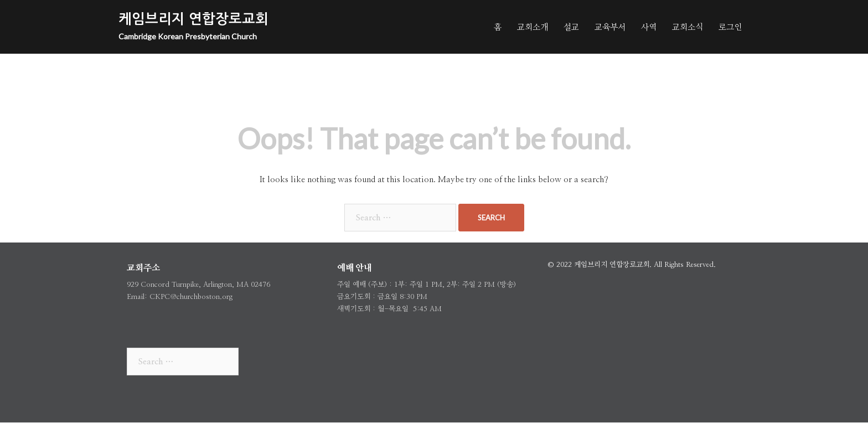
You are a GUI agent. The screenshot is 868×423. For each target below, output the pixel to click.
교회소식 (688, 27)
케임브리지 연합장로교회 (193, 19)
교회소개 (533, 27)
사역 (649, 27)
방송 (507, 285)
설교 (571, 27)
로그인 (730, 27)
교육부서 (610, 27)
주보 (378, 285)
